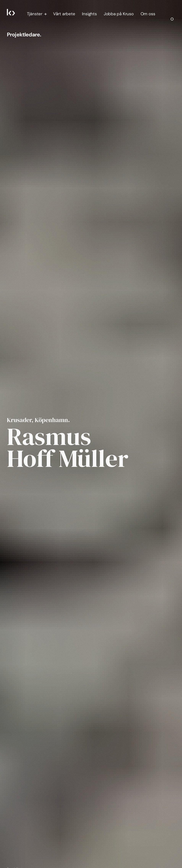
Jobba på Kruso (119, 14)
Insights (89, 14)
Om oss (148, 14)
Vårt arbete (64, 14)
